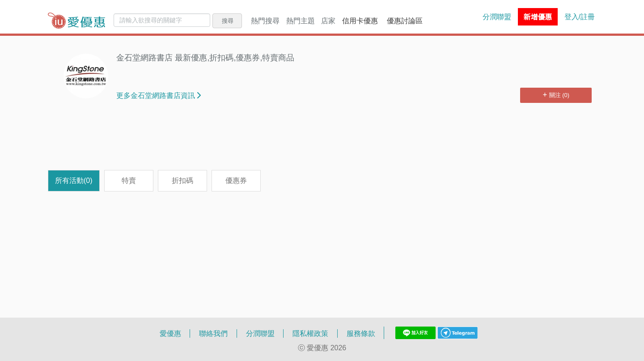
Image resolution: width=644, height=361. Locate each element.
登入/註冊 (580, 17)
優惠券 (236, 180)
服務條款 (361, 333)
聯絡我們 (213, 333)
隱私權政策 (310, 333)
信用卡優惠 (360, 21)
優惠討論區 (405, 21)
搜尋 (228, 21)
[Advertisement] (322, 141)
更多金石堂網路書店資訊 (159, 95)
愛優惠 (170, 333)
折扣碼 (182, 180)
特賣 (129, 180)
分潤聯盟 (497, 17)
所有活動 (74, 180)
